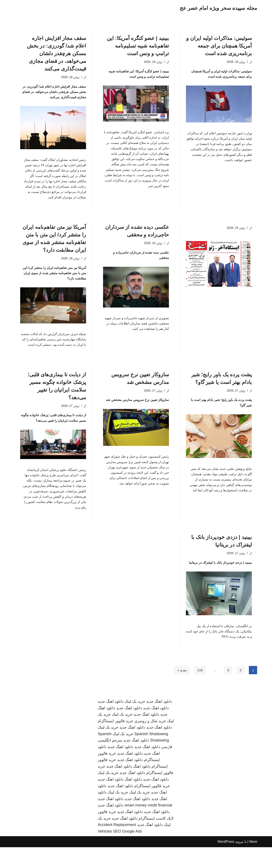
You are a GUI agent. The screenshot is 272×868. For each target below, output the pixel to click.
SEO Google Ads (127, 852)
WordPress (226, 863)
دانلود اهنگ (142, 787)
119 (200, 691)
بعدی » (181, 691)
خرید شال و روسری (150, 742)
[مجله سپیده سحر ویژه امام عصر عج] (218, 8)
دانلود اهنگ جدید (159, 722)
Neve (253, 863)
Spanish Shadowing (151, 755)
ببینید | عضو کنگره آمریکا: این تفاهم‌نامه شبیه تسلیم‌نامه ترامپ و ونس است (138, 46)
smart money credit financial (148, 826)
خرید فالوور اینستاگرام (115, 742)
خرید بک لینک (135, 722)
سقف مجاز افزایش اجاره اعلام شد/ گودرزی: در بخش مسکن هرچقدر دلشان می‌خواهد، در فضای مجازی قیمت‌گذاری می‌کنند (57, 53)
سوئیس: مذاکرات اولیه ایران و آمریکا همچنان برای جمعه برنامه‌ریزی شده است (219, 46)
